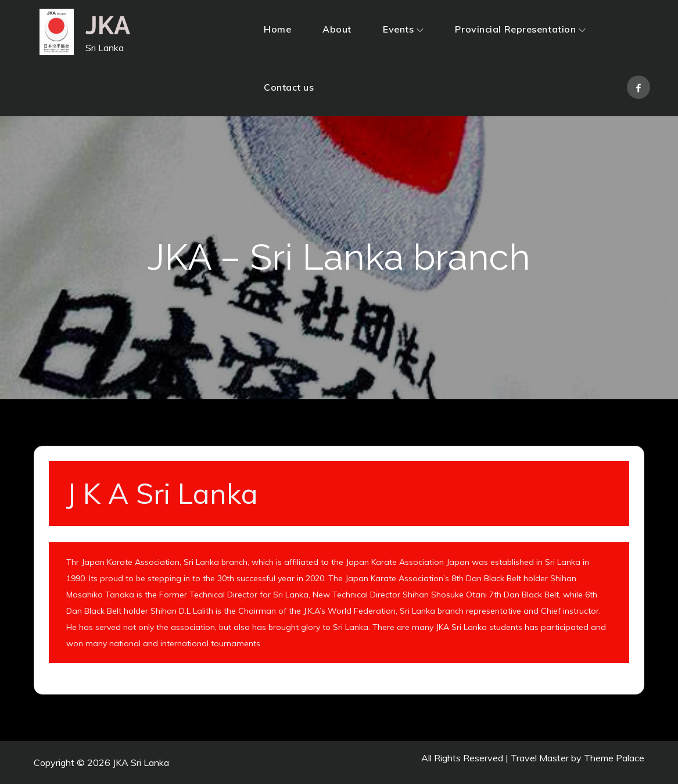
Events (403, 29)
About (337, 29)
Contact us (289, 87)
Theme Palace (614, 758)
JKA (108, 26)
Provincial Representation (520, 29)
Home (277, 29)
